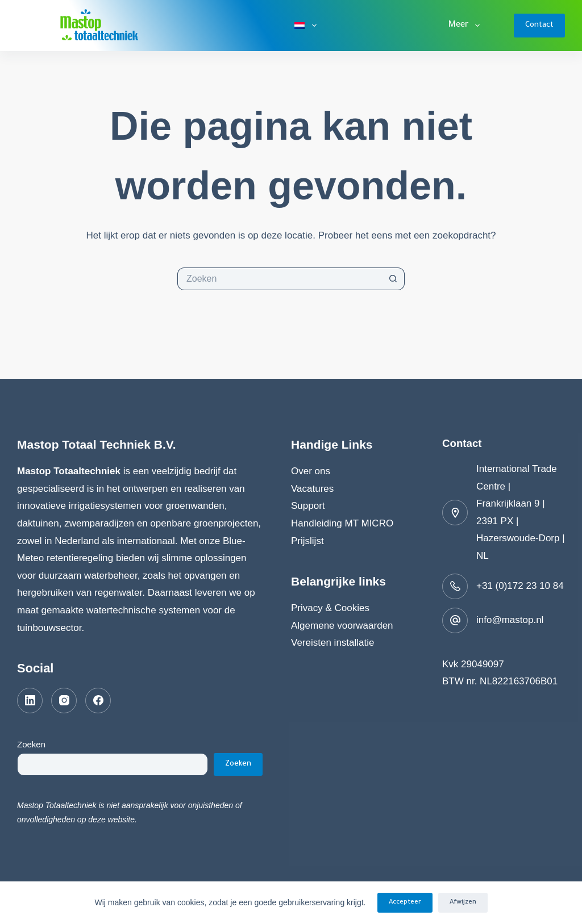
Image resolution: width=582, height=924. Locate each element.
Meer (466, 26)
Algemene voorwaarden (342, 626)
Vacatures (312, 489)
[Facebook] (98, 701)
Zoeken (31, 744)
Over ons (311, 471)
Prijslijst (307, 541)
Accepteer (405, 903)
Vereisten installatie (332, 643)
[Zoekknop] (393, 279)
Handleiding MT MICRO (342, 523)
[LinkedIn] (30, 701)
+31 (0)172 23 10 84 (520, 586)
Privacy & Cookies (330, 608)
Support (308, 506)
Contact (539, 25)
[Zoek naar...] (280, 279)
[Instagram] (64, 701)
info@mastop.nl (510, 620)
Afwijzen (463, 903)
